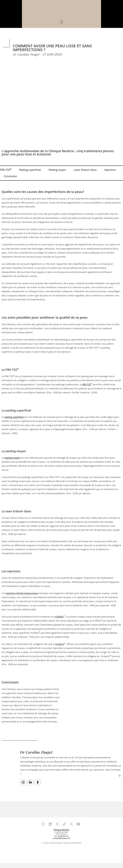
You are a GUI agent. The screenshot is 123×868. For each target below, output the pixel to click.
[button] (61, 22)
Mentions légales (56, 843)
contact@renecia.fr (62, 838)
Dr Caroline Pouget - (27, 54)
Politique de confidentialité (72, 843)
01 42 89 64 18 (61, 836)
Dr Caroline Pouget (36, 752)
